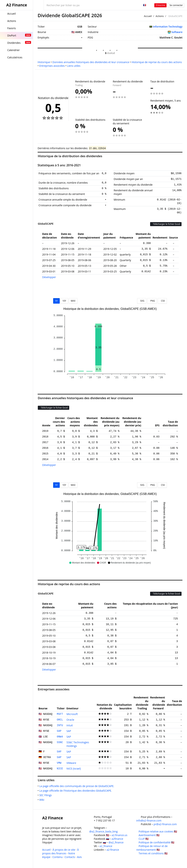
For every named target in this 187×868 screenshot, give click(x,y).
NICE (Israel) (74, 769)
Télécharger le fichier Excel (166, 224)
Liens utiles (74, 66)
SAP (59, 731)
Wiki (42, 800)
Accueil (148, 16)
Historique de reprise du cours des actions (157, 62)
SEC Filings (46, 795)
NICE (60, 769)
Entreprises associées (52, 66)
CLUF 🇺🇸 (144, 839)
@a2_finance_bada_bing (103, 831)
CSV (162, 301)
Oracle (70, 720)
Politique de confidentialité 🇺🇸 (156, 842)
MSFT (60, 714)
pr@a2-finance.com (165, 824)
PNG (152, 301)
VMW (59, 763)
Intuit (70, 725)
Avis (79, 857)
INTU (60, 725)
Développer (49, 277)
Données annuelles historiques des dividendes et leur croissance (91, 62)
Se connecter (176, 5)
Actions (160, 16)
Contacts (70, 857)
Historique (44, 62)
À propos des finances (60, 851)
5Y (56, 301)
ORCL (60, 720)
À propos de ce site (64, 850)
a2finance (117, 839)
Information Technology (168, 27)
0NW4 (60, 737)
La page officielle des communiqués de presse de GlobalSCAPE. (77, 786)
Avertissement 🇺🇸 (149, 835)
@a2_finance (116, 842)
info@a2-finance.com (149, 820)
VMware (71, 763)
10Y (64, 301)
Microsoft (72, 714)
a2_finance (106, 846)
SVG (142, 301)
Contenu (58, 857)
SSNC (60, 742)
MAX (73, 301)
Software (177, 32)
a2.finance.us (119, 835)
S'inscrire (160, 5)
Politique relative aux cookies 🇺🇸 (158, 831)
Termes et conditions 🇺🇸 (153, 853)
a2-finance (113, 850)
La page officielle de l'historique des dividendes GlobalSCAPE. (76, 791)
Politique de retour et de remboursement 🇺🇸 (152, 848)
